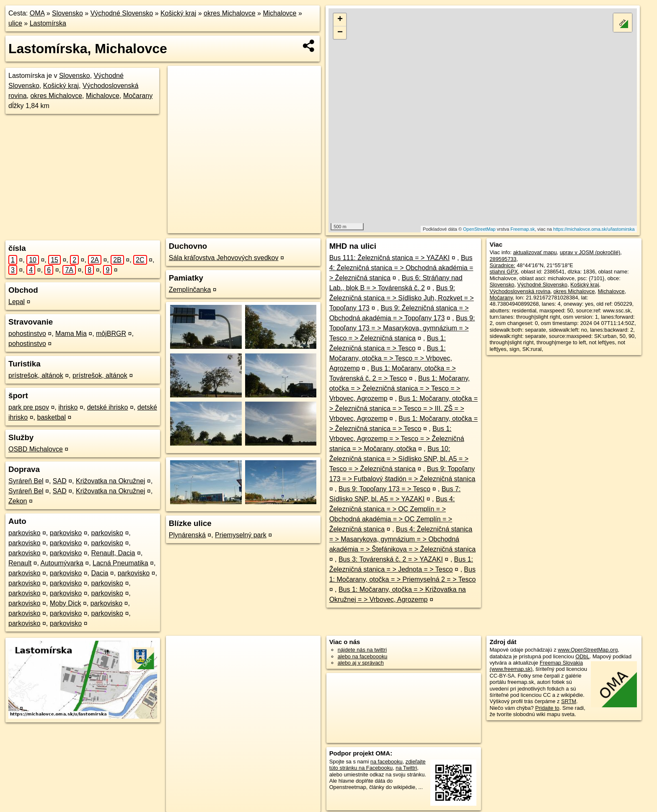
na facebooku (387, 762)
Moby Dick (66, 603)
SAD (60, 481)
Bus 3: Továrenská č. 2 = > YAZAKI (391, 559)
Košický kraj (178, 13)
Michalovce (279, 13)
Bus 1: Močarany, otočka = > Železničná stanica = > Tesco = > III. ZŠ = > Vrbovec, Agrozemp (404, 409)
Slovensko (67, 13)
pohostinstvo (27, 334)
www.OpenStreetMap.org (588, 650)
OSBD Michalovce (36, 449)
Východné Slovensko (122, 13)
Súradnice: (502, 265)
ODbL (582, 656)
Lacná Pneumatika (120, 563)
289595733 (503, 259)
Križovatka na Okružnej (110, 481)
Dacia (100, 573)
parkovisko (24, 533)
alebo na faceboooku (363, 656)
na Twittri (406, 768)
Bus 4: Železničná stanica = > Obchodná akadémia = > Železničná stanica (401, 268)
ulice (15, 23)
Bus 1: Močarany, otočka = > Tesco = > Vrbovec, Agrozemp (391, 358)
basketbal (51, 417)
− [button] (340, 33)
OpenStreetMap (479, 229)
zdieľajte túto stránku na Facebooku (378, 765)
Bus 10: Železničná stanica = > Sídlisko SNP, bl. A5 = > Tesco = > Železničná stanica (399, 459)
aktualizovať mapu (535, 252)
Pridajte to (547, 708)
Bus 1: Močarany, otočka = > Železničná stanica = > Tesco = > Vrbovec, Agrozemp (400, 388)
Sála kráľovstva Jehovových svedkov (224, 258)
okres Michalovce (230, 13)
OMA (37, 13)
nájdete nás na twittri (362, 650)
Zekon (18, 501)
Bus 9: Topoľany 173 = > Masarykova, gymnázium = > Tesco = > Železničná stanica (402, 328)
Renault (20, 563)
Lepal (17, 302)
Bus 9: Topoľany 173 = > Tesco (384, 489)
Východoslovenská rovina (520, 291)
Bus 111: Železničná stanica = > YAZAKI (390, 258)
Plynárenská (187, 535)
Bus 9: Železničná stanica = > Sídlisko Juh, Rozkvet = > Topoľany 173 (402, 298)
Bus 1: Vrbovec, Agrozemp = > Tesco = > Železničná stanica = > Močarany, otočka (397, 439)
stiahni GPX (504, 272)
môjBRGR (111, 334)
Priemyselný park (241, 535)
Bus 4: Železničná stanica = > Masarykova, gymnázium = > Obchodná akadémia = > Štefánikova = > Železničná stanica (403, 539)
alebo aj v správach (361, 663)
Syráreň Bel (26, 481)
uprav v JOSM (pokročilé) (590, 252)
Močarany (138, 96)
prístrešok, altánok (36, 375)
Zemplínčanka (190, 290)
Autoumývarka (62, 563)
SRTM (569, 701)
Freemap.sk (522, 229)
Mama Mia (71, 334)
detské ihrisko (108, 407)
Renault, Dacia (113, 553)
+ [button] (340, 20)
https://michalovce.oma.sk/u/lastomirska (594, 229)
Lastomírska (48, 23)
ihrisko (68, 407)
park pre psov (29, 407)
